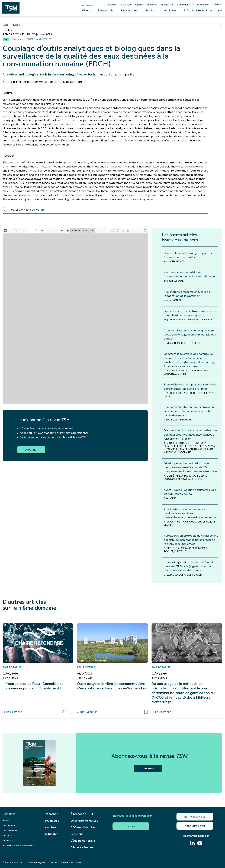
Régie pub (77, 834)
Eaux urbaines (130, 10)
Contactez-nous (195, 817)
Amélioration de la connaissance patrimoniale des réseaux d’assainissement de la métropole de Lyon (191, 513)
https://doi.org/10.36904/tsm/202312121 (31, 39)
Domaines (9, 814)
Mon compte (200, 4)
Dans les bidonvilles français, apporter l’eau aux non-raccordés (188, 255)
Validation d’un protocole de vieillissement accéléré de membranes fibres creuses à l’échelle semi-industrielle (191, 540)
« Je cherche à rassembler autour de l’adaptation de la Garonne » (187, 294)
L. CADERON (55, 82)
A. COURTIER (10, 82)
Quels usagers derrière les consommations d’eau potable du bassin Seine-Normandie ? (112, 686)
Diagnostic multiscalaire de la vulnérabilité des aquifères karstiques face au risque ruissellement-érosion (190, 434)
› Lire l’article (12, 712)
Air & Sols (170, 10)
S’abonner (182, 4)
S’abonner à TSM (195, 826)
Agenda (139, 4)
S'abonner (31, 450)
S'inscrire (131, 826)
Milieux (86, 10)
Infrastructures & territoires (203, 10)
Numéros (152, 4)
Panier (217, 4)
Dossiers (111, 4)
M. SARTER (25, 82)
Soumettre (167, 4)
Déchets (152, 10)
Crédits (53, 862)
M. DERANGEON (73, 82)
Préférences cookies (71, 862)
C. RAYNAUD (39, 82)
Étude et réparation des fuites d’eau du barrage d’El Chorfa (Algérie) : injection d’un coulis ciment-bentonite (189, 566)
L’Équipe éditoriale (83, 841)
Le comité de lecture (84, 821)
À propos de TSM (82, 814)
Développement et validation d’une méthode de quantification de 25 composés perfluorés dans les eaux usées (191, 467)
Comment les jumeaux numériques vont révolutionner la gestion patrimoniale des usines (190, 335)
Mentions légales (37, 862)
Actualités (126, 4)
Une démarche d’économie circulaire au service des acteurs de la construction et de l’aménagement (190, 411)
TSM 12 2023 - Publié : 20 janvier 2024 (27, 34)
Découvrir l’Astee (82, 847)
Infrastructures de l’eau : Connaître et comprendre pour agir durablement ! (33, 686)
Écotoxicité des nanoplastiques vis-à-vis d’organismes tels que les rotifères (190, 387)
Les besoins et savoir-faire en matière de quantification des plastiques (190, 313)
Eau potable (106, 10)
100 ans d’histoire (83, 827)
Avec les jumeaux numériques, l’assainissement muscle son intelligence (189, 274)
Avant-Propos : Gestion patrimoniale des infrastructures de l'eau (190, 492)
